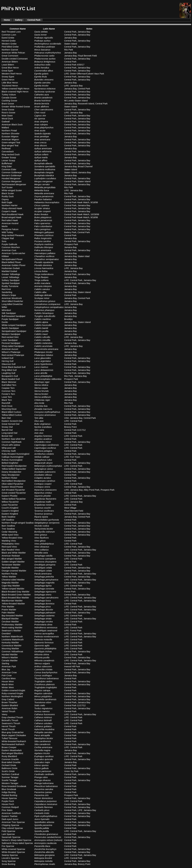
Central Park (34, 20)
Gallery (19, 20)
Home (7, 20)
